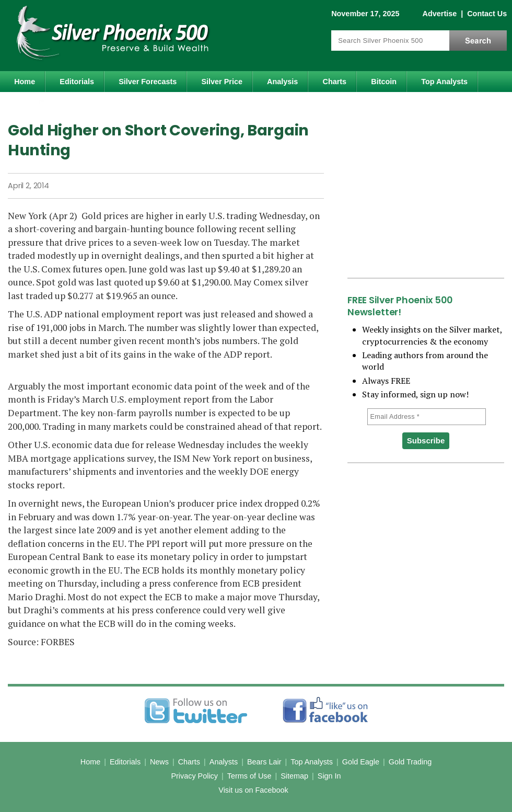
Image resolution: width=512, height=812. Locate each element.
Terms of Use (249, 776)
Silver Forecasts (148, 82)
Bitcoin (384, 82)
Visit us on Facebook (253, 790)
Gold (31, 105)
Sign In (329, 776)
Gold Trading (410, 762)
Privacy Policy (194, 776)
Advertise (440, 14)
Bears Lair (264, 762)
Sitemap (294, 776)
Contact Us (487, 14)
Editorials (77, 82)
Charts (335, 82)
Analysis (282, 82)
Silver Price (222, 82)
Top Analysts (444, 82)
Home (25, 82)
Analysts (224, 762)
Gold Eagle (361, 762)
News (159, 762)
